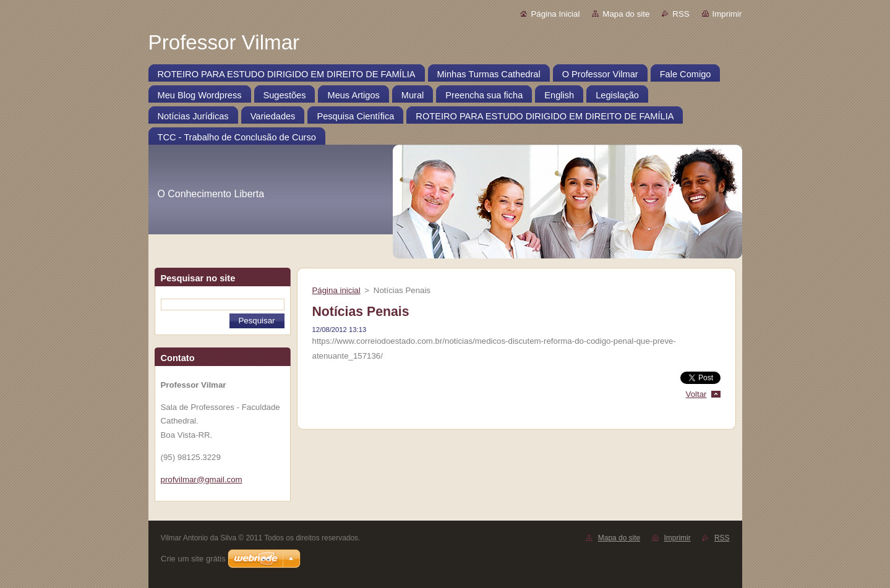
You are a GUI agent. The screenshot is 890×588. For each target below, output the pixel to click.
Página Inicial (555, 14)
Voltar (696, 394)
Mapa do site (626, 14)
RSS (681, 14)
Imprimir (727, 14)
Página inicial (336, 290)
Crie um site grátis (193, 559)
